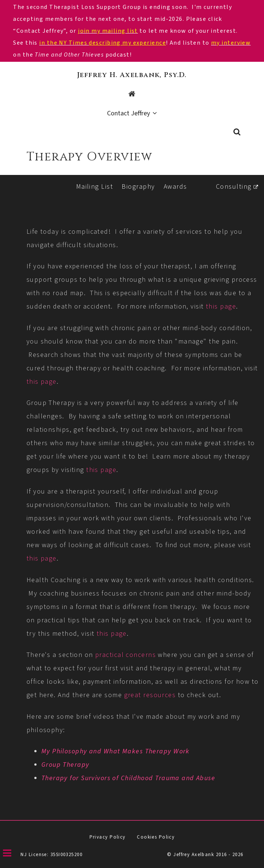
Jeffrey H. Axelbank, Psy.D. (132, 75)
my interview (231, 43)
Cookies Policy (156, 837)
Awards (175, 187)
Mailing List (95, 187)
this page (221, 307)
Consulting (234, 187)
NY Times (74, 43)
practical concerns (125, 655)
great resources (150, 695)
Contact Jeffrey (128, 114)
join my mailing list (108, 31)
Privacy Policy (108, 837)
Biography (138, 187)
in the (49, 43)
